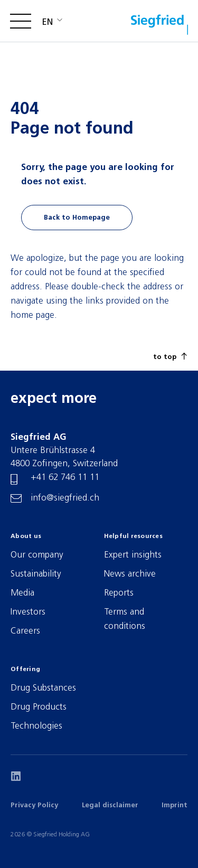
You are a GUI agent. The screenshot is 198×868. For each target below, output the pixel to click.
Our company (37, 555)
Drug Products (39, 707)
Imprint (175, 805)
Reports (119, 593)
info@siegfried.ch (65, 498)
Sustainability (36, 574)
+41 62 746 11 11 (65, 478)
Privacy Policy (34, 805)
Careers (25, 631)
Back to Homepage (77, 218)
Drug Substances (43, 688)
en (47, 22)
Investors (28, 612)
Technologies (36, 726)
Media (22, 593)
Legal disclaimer (110, 805)
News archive (130, 574)
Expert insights (133, 555)
